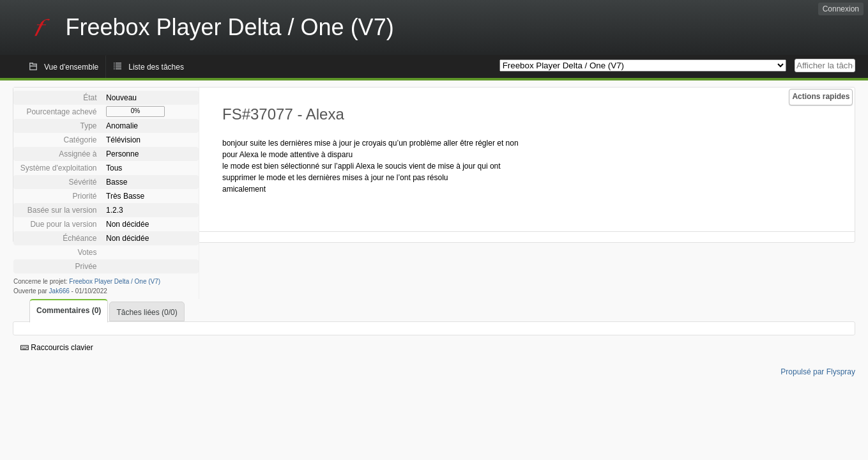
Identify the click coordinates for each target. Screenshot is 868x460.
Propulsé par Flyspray (818, 372)
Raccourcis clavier (57, 348)
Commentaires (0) (69, 310)
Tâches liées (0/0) (147, 312)
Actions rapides (821, 96)
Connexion (841, 9)
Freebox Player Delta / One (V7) (115, 281)
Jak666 (59, 291)
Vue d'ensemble (71, 67)
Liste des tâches (156, 67)
